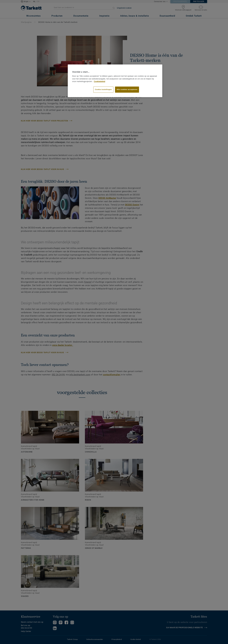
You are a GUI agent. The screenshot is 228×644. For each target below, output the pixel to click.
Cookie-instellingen (103, 89)
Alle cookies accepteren (127, 89)
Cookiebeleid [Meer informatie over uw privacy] (99, 81)
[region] (115, 81)
